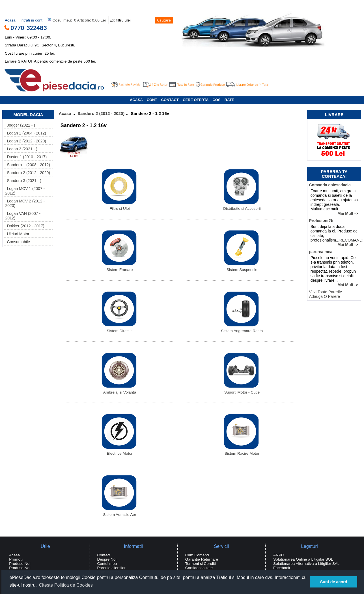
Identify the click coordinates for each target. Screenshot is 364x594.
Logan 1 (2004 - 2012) (26, 133)
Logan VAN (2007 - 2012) (23, 216)
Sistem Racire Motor (241, 452)
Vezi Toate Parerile (326, 292)
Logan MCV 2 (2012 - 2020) (25, 203)
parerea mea (321, 252)
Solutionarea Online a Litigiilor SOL (303, 559)
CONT (152, 100)
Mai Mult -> (348, 213)
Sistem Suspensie (241, 268)
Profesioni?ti (321, 221)
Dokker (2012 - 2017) (25, 226)
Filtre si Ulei (119, 207)
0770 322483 (31, 28)
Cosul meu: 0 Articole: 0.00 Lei (77, 20)
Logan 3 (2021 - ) (21, 149)
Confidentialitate (199, 568)
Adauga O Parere (325, 296)
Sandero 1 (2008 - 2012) (28, 165)
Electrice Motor (119, 452)
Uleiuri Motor (17, 234)
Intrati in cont (31, 20)
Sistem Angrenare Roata (242, 329)
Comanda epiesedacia (330, 185)
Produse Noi (20, 564)
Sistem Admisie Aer (119, 513)
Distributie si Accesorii (241, 207)
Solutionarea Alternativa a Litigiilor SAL (306, 564)
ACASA (136, 100)
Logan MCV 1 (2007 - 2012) (25, 191)
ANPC (279, 555)
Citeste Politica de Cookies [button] (66, 585)
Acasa (10, 20)
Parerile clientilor (111, 568)
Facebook (282, 568)
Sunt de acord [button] (334, 582)
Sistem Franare (119, 268)
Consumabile (18, 242)
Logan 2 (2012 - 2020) (26, 141)
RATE (229, 100)
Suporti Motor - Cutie (241, 391)
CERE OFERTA (196, 100)
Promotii (16, 559)
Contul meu (107, 564)
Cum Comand (197, 555)
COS (217, 100)
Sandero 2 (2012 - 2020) (101, 113)
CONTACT (170, 100)
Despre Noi (107, 559)
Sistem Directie (119, 329)
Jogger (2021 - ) (20, 125)
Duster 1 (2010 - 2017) (26, 157)
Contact (104, 555)
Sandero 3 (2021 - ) (23, 181)
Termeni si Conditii (201, 564)
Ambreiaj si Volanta (119, 391)
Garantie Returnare (202, 559)
